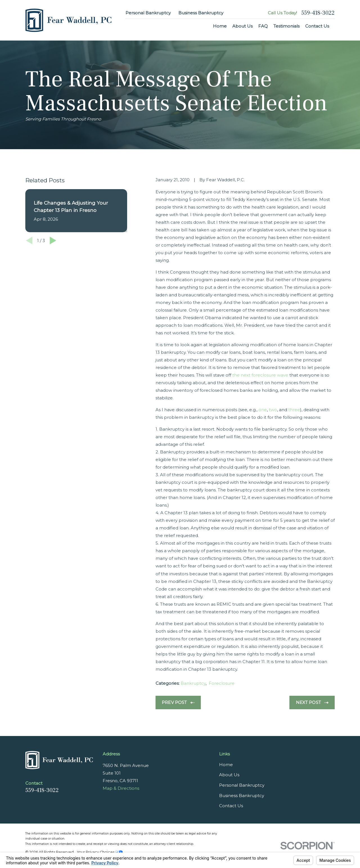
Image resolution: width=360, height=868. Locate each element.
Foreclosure (222, 683)
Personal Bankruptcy (148, 13)
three (294, 410)
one (263, 410)
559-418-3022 (318, 13)
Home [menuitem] (220, 26)
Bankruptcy (193, 683)
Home (226, 765)
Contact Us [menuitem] (317, 26)
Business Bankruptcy (201, 13)
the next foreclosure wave (260, 375)
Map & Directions (121, 788)
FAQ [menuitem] (263, 26)
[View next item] (53, 241)
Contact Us (231, 806)
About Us (229, 775)
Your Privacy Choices (100, 852)
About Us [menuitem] (242, 26)
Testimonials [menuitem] (286, 26)
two (273, 410)
